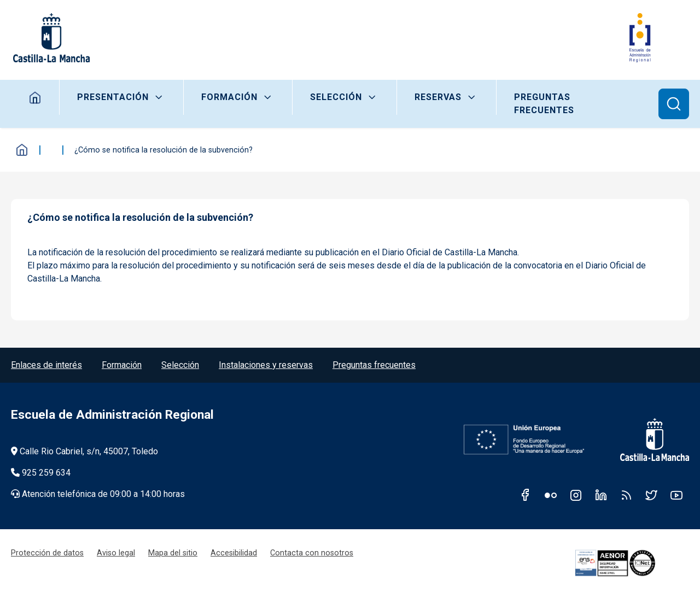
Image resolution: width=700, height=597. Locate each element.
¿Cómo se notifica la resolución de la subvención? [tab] (140, 217)
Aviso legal (116, 553)
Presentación (113, 97)
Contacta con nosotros (312, 553)
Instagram (576, 495)
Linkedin (601, 495)
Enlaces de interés (46, 365)
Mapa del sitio (173, 553)
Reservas (438, 97)
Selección (336, 97)
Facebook (526, 495)
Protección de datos (47, 553)
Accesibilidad (234, 553)
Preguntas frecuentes (544, 104)
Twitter (651, 495)
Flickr (551, 495)
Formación (229, 97)
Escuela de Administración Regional (112, 415)
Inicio (22, 150)
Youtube (676, 495)
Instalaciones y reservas (266, 365)
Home (35, 97)
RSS (626, 495)
